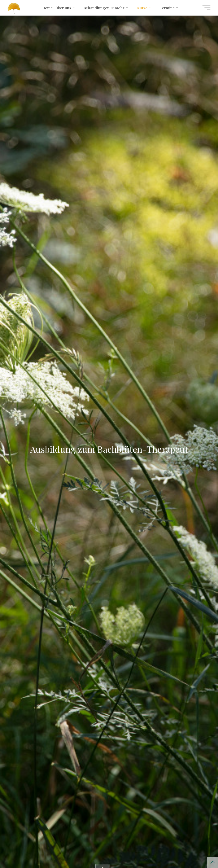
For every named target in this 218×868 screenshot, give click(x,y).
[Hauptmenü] (206, 8)
